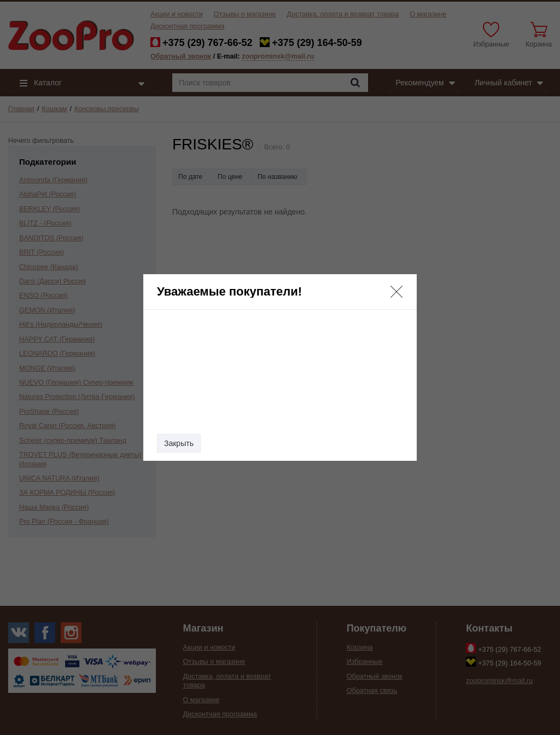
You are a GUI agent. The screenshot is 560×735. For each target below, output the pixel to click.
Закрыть (179, 443)
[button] (396, 292)
